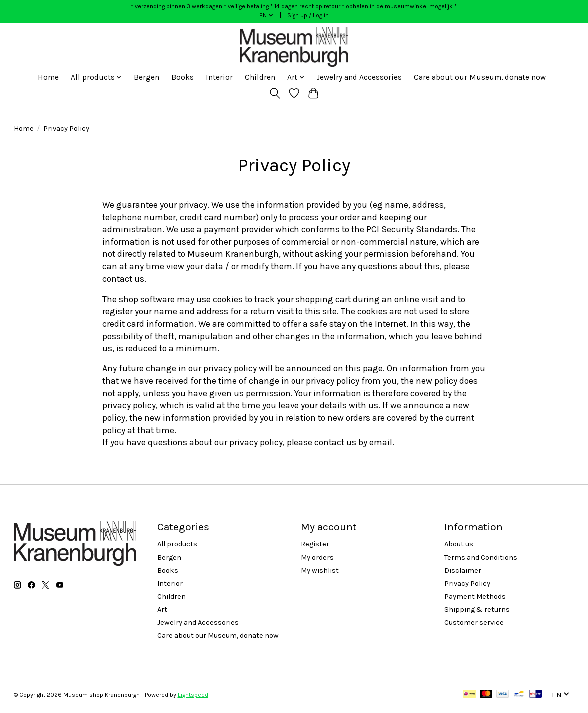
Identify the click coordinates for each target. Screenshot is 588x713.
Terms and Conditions (481, 557)
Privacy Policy (467, 583)
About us (459, 544)
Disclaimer (463, 570)
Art (162, 609)
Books (182, 77)
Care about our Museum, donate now (480, 77)
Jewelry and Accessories (359, 77)
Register (315, 544)
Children (260, 77)
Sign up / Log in (308, 15)
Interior (219, 77)
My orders (317, 557)
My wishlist (320, 570)
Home (48, 77)
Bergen (147, 77)
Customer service (474, 622)
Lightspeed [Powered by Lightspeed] (193, 695)
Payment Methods (475, 596)
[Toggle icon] (275, 93)
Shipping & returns (477, 609)
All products (177, 544)
